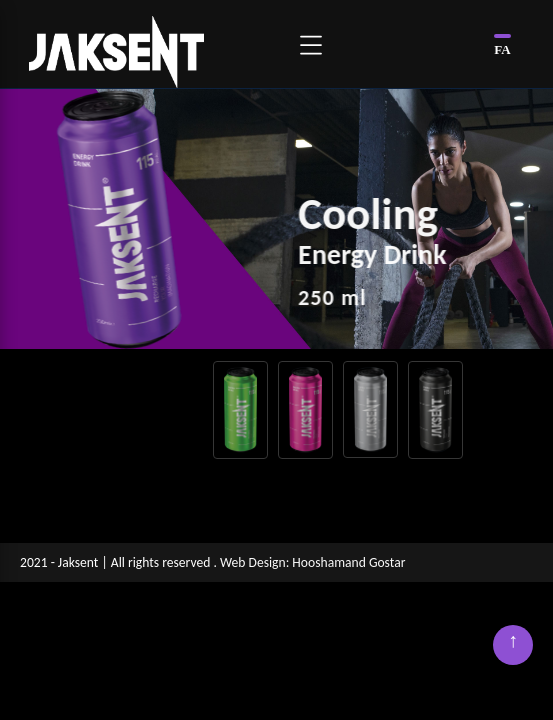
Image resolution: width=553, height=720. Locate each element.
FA (502, 49)
